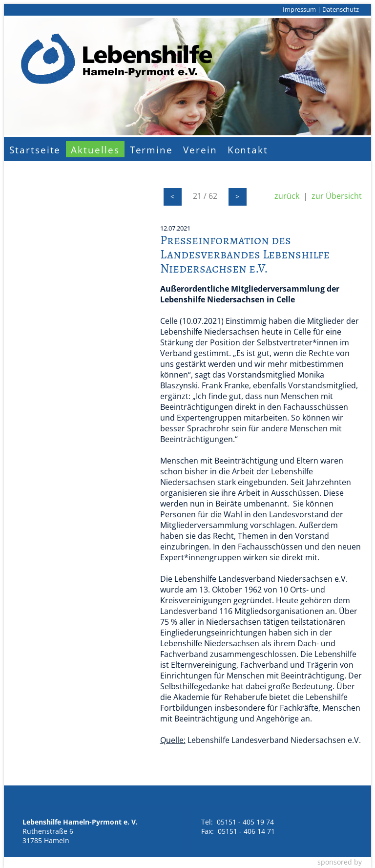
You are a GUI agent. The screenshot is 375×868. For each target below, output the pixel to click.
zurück (287, 196)
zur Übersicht (337, 196)
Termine (151, 150)
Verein (200, 150)
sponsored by (340, 862)
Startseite (35, 150)
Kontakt (248, 150)
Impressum (299, 9)
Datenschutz (341, 9)
